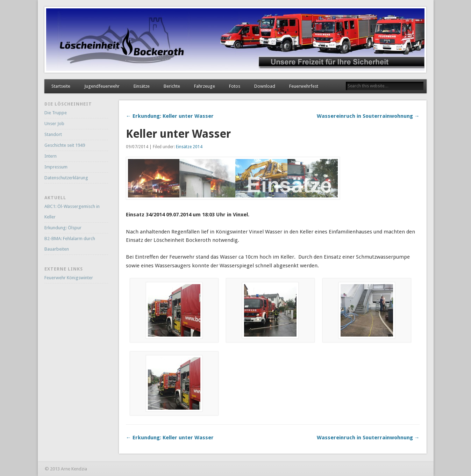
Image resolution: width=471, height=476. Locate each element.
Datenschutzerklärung (66, 178)
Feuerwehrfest (304, 86)
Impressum (56, 167)
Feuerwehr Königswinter (69, 278)
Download (265, 86)
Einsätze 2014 (189, 147)
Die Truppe (56, 113)
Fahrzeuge (205, 86)
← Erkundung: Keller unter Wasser (170, 116)
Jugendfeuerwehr (102, 86)
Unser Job (54, 124)
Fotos (235, 86)
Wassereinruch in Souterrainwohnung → (368, 116)
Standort (53, 134)
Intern (51, 156)
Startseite (61, 86)
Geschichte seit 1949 (65, 145)
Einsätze (142, 86)
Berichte (172, 86)
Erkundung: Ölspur (63, 228)
